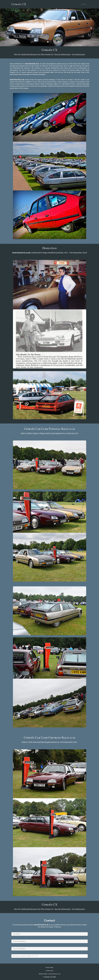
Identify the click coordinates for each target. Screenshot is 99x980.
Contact (84, 4)
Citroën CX (19, 4)
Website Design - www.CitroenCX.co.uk (49, 974)
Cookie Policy (49, 971)
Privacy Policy (49, 967)
